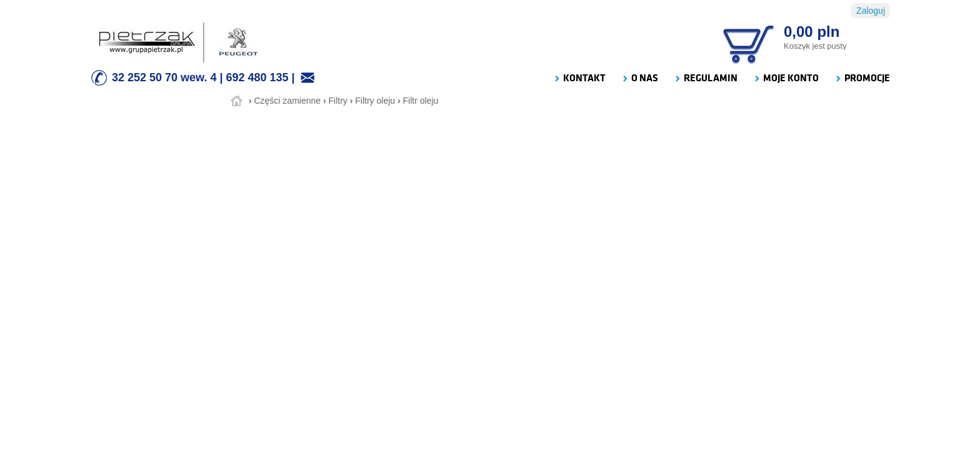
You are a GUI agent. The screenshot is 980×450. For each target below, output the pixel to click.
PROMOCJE (862, 78)
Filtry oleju (375, 101)
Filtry (338, 101)
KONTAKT (579, 78)
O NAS (640, 78)
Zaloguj (871, 11)
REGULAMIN (706, 78)
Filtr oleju (421, 101)
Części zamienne (287, 101)
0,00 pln (812, 32)
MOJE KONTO (786, 78)
